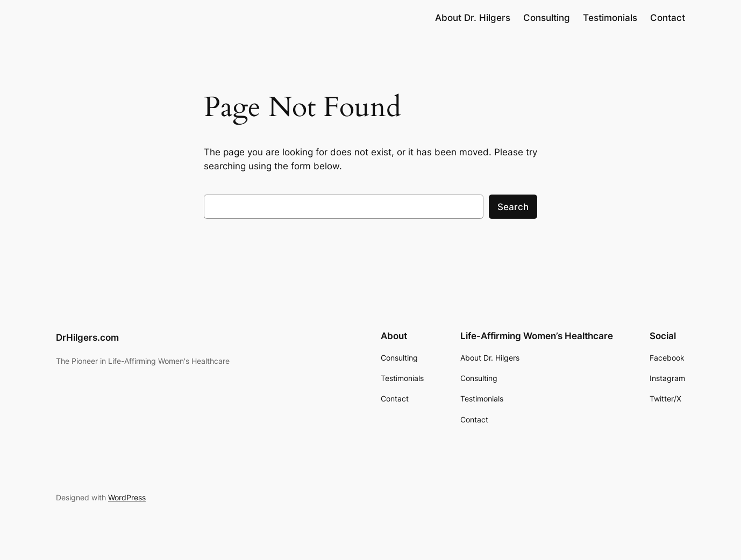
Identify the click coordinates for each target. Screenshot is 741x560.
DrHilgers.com (87, 338)
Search (513, 207)
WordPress (127, 497)
